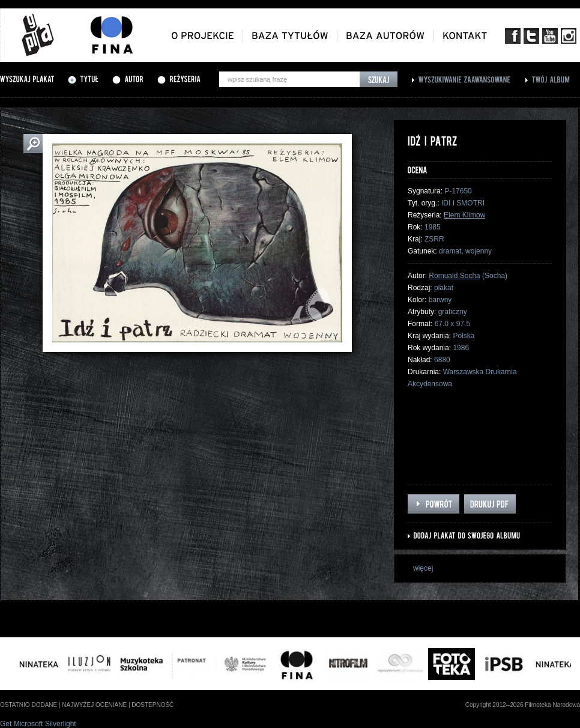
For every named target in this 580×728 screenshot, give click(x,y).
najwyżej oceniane (94, 705)
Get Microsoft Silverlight (38, 724)
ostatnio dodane (29, 705)
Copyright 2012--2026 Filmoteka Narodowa (523, 705)
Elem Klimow (464, 215)
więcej (423, 568)
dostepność (153, 705)
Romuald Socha (454, 276)
